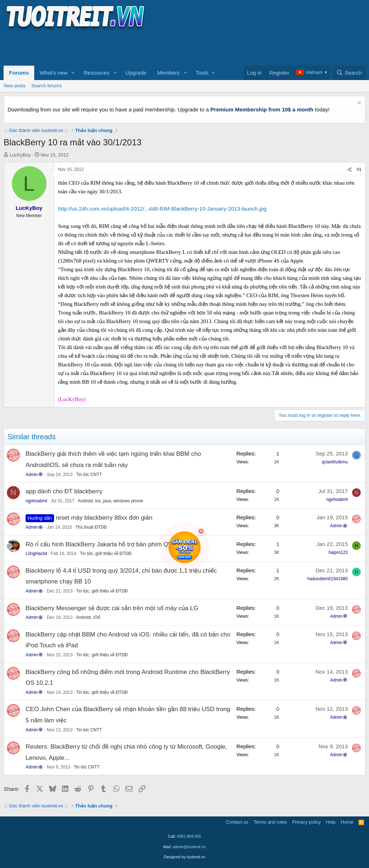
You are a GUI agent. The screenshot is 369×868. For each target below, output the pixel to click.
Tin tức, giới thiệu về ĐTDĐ (106, 554)
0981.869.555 (189, 836)
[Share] (350, 170)
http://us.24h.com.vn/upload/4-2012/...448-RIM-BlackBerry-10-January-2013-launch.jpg (162, 209)
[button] (73, 73)
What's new (54, 73)
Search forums (47, 86)
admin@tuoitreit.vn (189, 847)
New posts (15, 86)
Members (168, 73)
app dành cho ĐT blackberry (64, 491)
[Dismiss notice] (358, 104)
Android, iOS (88, 617)
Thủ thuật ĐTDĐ (91, 527)
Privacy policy (306, 822)
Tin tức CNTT (89, 475)
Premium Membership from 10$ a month (262, 109)
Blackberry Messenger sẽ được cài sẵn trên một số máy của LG (112, 608)
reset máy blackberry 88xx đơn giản (104, 518)
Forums (19, 73)
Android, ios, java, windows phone (110, 501)
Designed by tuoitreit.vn (185, 857)
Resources (97, 73)
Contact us (237, 822)
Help (331, 822)
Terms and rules (270, 822)
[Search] (349, 73)
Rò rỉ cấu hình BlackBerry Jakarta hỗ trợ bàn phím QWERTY (108, 544)
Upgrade (136, 73)
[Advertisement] (135, 47)
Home (347, 822)
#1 (359, 169)
